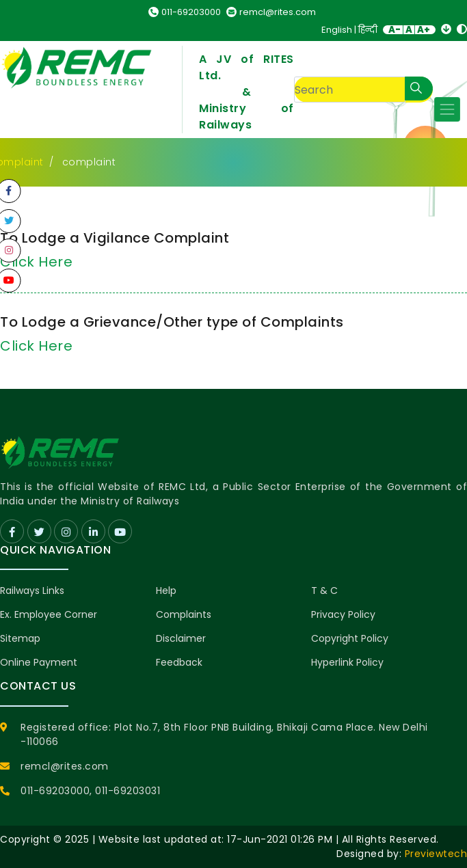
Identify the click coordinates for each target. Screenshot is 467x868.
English (337, 30)
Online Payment (39, 662)
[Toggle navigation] (447, 109)
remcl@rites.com (271, 12)
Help (166, 591)
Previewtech (436, 854)
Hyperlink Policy (347, 662)
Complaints (184, 614)
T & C (324, 591)
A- (395, 30)
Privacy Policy (343, 614)
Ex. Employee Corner (49, 614)
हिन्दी (368, 30)
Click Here (36, 346)
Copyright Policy (350, 638)
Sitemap (20, 638)
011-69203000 (185, 12)
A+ (424, 30)
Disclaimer (181, 638)
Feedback (179, 662)
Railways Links (32, 591)
